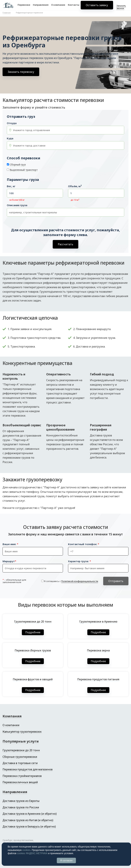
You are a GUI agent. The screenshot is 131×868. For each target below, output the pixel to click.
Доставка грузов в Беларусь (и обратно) (29, 826)
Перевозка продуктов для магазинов (28, 769)
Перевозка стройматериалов (22, 776)
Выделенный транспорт (24, 170)
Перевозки (24, 6)
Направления (41, 6)
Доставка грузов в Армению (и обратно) (30, 814)
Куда (10, 138)
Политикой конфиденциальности (80, 581)
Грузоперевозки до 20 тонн (21, 750)
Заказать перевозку (21, 72)
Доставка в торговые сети (20, 763)
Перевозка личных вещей (20, 782)
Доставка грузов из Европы (21, 801)
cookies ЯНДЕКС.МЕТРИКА (32, 853)
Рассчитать (65, 244)
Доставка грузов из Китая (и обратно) (28, 820)
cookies (26, 850)
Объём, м (75, 186)
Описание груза (17, 205)
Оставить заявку (97, 7)
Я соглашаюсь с (71, 581)
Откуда (12, 123)
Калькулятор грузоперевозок (22, 732)
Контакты (74, 6)
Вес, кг (11, 186)
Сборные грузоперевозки (20, 757)
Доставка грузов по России (21, 807)
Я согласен (66, 860)
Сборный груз (18, 165)
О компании (58, 6)
